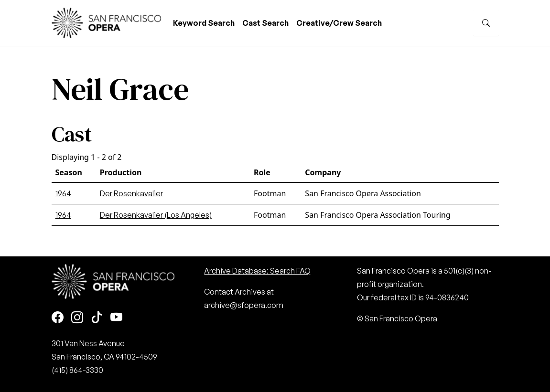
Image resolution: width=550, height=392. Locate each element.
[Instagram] (77, 318)
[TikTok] (97, 318)
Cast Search (265, 23)
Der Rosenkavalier (131, 193)
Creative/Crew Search (339, 23)
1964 (63, 193)
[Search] (486, 23)
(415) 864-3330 (77, 370)
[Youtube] (116, 318)
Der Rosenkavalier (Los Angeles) (156, 215)
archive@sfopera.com (244, 305)
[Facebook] (58, 318)
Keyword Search (204, 23)
